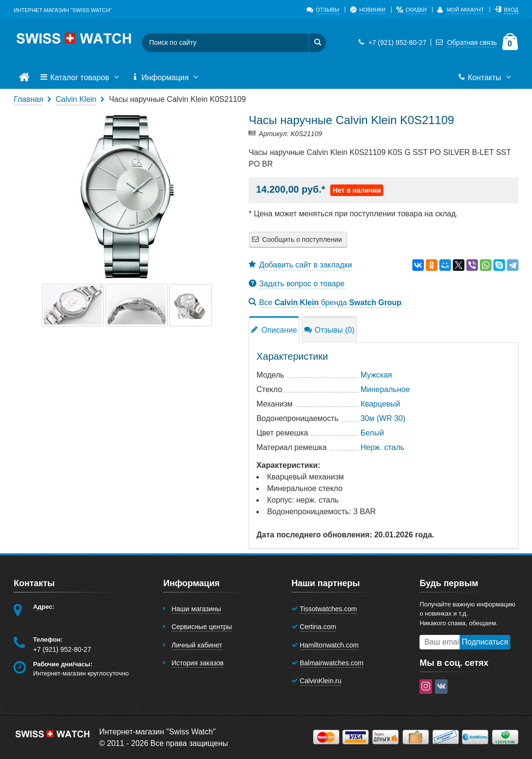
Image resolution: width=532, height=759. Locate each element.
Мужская (376, 375)
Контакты (485, 78)
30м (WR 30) (383, 418)
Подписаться (485, 642)
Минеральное (385, 389)
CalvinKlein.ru (321, 681)
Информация (166, 78)
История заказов (197, 663)
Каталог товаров (80, 78)
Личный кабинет (197, 645)
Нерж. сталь (383, 447)
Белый (372, 433)
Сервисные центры (202, 627)
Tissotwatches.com (329, 609)
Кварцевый (380, 404)
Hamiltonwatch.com (329, 645)
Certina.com (318, 627)
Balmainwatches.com (332, 663)
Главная (28, 99)
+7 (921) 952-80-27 (391, 42)
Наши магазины (196, 609)
